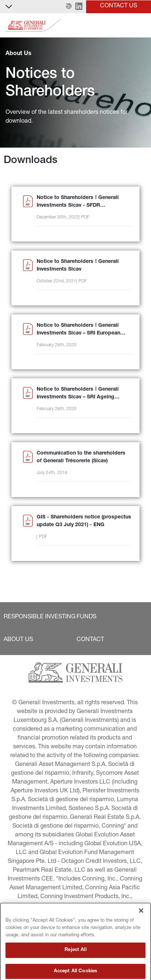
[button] (69, 7)
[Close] (141, 930)
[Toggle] (141, 26)
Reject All (75, 969)
